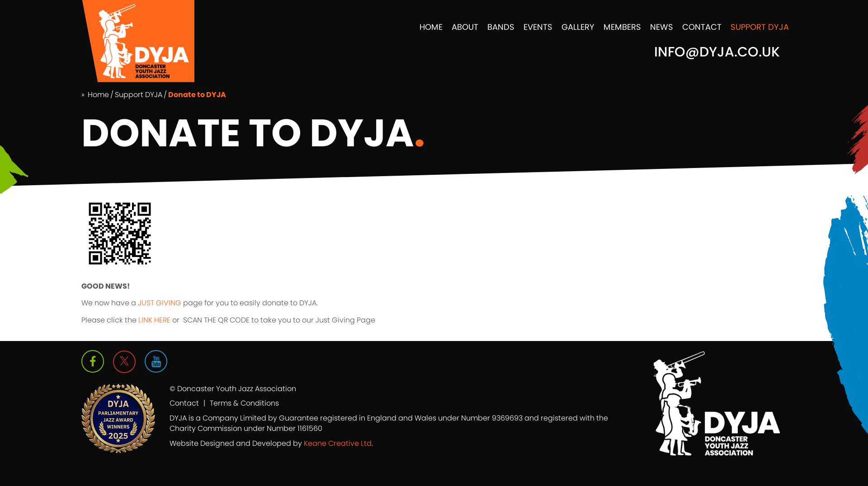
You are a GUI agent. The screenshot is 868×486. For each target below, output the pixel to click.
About (465, 27)
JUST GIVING (159, 303)
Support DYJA (760, 27)
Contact (702, 27)
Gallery (578, 27)
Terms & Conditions (244, 403)
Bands (501, 27)
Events (538, 27)
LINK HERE (154, 320)
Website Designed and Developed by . (271, 443)
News (662, 27)
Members (622, 27)
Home (431, 27)
